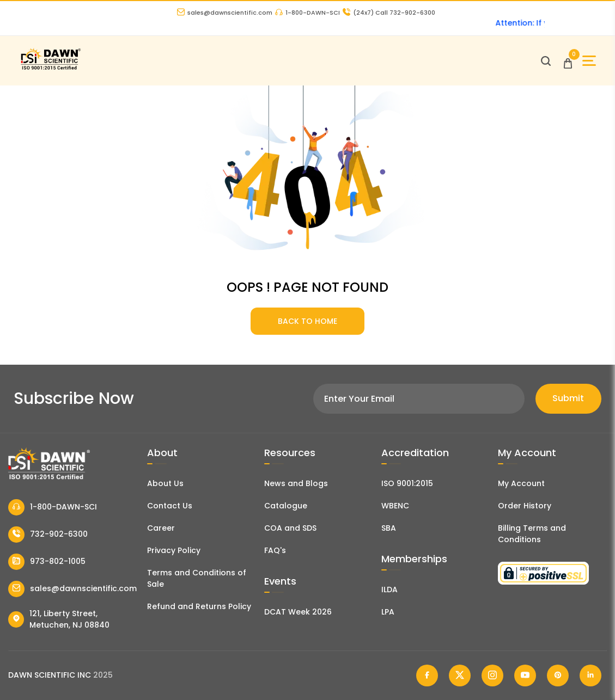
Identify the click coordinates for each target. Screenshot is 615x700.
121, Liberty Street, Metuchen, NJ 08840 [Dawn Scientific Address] (59, 619)
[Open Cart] (568, 61)
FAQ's (275, 550)
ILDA (389, 590)
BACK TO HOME (307, 321)
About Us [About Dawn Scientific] (165, 483)
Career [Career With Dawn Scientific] (161, 528)
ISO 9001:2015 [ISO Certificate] (407, 483)
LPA (388, 612)
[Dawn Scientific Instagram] (492, 676)
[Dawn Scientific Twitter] (460, 676)
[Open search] (546, 61)
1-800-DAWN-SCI (307, 13)
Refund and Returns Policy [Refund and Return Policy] (199, 606)
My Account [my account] (521, 483)
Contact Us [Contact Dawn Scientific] (170, 506)
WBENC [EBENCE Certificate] (395, 506)
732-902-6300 (48, 535)
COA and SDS (290, 528)
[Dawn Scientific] (50, 68)
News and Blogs (296, 483)
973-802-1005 (47, 562)
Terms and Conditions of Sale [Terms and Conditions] (197, 578)
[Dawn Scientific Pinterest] (558, 676)
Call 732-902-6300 (389, 13)
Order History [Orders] (525, 506)
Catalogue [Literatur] (286, 506)
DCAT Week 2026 (298, 612)
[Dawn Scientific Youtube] (525, 676)
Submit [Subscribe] (568, 398)
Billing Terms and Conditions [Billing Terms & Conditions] (532, 534)
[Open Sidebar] (589, 61)
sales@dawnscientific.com (225, 13)
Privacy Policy (174, 550)
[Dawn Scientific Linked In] (590, 676)
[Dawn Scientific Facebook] (427, 676)
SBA (389, 528)
